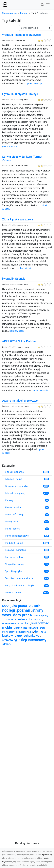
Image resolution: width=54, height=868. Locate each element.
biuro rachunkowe (27, 636)
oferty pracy (9, 632)
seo (6, 605)
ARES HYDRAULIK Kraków (19, 341)
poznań (24, 610)
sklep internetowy (33, 640)
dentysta (41, 632)
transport (36, 619)
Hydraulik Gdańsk (13, 279)
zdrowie (8, 619)
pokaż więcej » (35, 83)
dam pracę (23, 615)
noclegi (9, 610)
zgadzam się (47, 855)
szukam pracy (41, 616)
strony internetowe (26, 628)
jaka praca (19, 606)
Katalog (24, 13)
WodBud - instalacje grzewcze (21, 35)
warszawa (10, 623)
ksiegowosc (41, 623)
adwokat (24, 623)
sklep (6, 644)
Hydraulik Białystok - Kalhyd (20, 94)
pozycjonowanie (25, 632)
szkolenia (21, 619)
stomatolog (10, 640)
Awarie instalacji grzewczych (21, 401)
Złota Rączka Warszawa (18, 219)
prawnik (35, 606)
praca (43, 628)
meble (7, 628)
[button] (42, 5)
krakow (8, 636)
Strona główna (10, 13)
